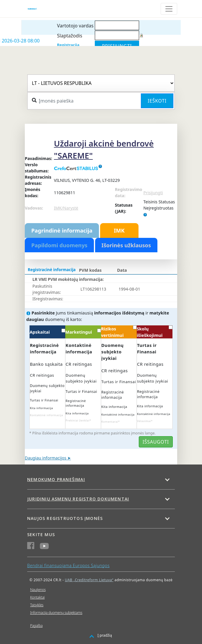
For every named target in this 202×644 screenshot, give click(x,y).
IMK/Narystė (66, 208)
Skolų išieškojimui (155, 332)
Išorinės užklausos (126, 245)
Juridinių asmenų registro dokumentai (78, 499)
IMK (119, 230)
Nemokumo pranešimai (56, 479)
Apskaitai (47, 332)
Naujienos (38, 590)
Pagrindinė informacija (62, 230)
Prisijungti (153, 193)
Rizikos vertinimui (119, 332)
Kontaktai (37, 597)
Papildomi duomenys (59, 245)
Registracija (68, 45)
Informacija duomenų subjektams (56, 613)
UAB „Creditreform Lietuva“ (89, 580)
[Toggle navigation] (169, 9)
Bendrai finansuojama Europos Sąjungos (68, 565)
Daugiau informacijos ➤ (48, 458)
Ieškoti (157, 101)
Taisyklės (37, 605)
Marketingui (83, 332)
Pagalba (36, 626)
